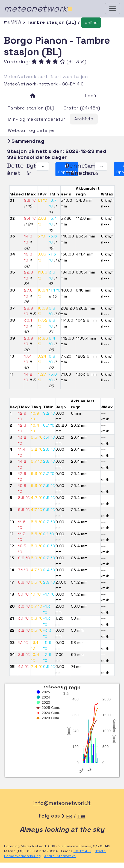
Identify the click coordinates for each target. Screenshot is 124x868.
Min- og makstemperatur (37, 119)
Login (91, 96)
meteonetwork (38, 8)
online (91, 23)
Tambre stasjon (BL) (31, 108)
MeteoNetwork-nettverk (31, 84)
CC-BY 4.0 (73, 84)
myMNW (13, 22)
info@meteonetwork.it (62, 803)
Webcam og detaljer (32, 130)
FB (69, 817)
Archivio (84, 119)
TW (81, 817)
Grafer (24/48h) (82, 108)
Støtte (100, 851)
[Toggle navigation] (113, 8)
